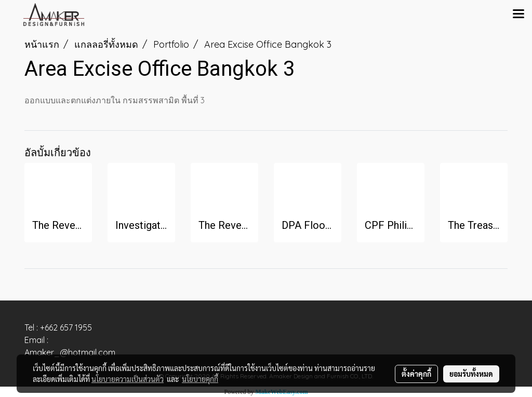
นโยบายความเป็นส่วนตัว (128, 379)
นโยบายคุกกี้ (200, 379)
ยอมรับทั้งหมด (471, 374)
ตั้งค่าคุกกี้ (416, 374)
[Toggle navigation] (518, 15)
